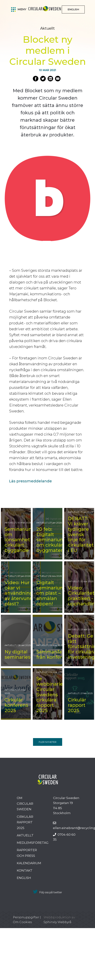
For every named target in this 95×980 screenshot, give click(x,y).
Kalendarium (29, 863)
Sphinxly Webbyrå (57, 922)
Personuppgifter (26, 917)
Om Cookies (22, 922)
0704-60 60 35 (64, 837)
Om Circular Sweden (25, 804)
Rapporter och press (27, 853)
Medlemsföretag (33, 843)
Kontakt (25, 870)
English (24, 878)
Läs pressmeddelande (30, 481)
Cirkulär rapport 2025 (25, 822)
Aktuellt (25, 835)
